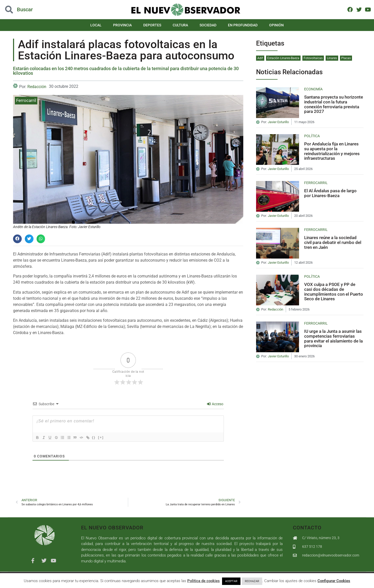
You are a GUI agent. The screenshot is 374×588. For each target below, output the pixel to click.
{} (102, 437)
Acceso (215, 404)
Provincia (122, 25)
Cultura (180, 25)
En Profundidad (243, 25)
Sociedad (208, 25)
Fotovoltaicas (313, 58)
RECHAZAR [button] (252, 581)
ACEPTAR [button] (231, 581)
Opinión (276, 25)
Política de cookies (203, 581)
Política (312, 136)
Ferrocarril (26, 100)
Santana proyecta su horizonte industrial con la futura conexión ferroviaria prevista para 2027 (334, 104)
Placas (346, 58)
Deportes (152, 25)
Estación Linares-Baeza (283, 58)
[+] (109, 437)
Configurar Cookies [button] (334, 581)
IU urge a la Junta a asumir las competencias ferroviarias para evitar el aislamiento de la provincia (333, 338)
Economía (313, 89)
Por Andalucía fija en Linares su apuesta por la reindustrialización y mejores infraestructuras (332, 151)
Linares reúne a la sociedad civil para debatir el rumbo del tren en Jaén (333, 242)
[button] (17, 239)
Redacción (37, 87)
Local (96, 25)
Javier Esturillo (278, 122)
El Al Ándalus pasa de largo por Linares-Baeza (330, 193)
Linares (332, 58)
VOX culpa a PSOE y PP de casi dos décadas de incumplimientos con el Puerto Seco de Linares (334, 292)
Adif (260, 58)
